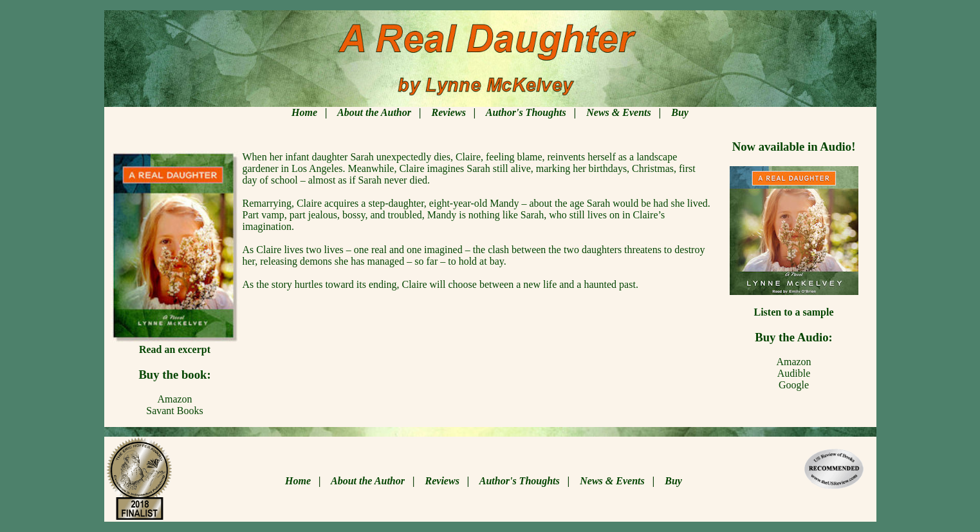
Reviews (449, 112)
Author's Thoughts (526, 112)
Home (304, 112)
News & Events (618, 112)
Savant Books (174, 411)
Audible (794, 373)
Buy (680, 112)
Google (794, 385)
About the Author (374, 112)
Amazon (793, 362)
